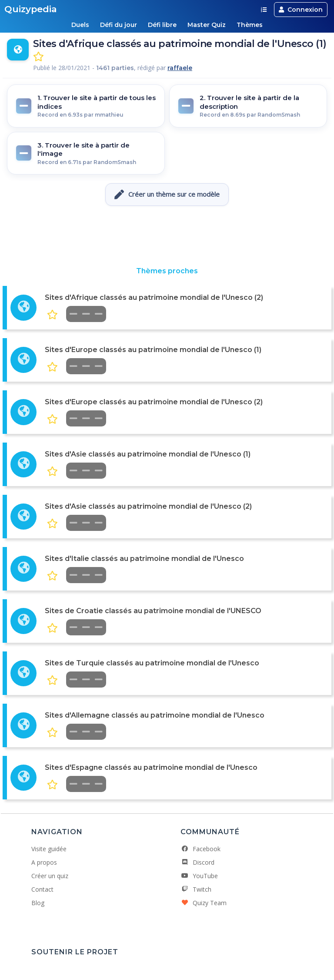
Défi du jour (118, 25)
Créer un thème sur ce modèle (167, 195)
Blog (38, 903)
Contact (42, 889)
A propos (44, 862)
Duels (79, 25)
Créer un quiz (50, 876)
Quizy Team (204, 903)
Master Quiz (207, 25)
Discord (197, 862)
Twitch (196, 889)
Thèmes (250, 25)
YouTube (199, 876)
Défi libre (162, 25)
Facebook (200, 849)
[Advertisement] (167, 236)
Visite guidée (49, 849)
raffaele (180, 68)
